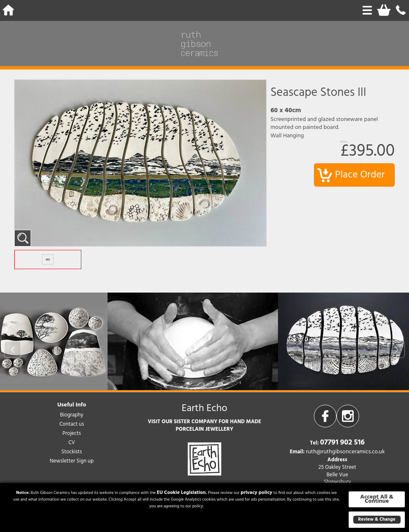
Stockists (72, 452)
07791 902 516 (343, 443)
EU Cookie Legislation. (182, 493)
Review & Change (377, 519)
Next (396, 350)
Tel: (315, 443)
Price (344, 142)
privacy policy (256, 493)
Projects (72, 433)
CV (72, 443)
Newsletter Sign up (72, 461)
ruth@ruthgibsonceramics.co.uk (345, 452)
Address (337, 460)
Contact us (72, 424)
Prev (13, 350)
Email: (297, 452)
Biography (71, 415)
